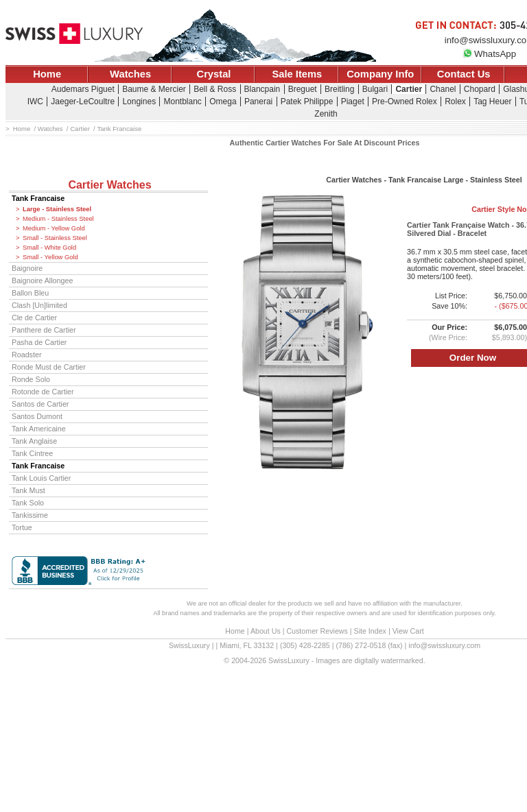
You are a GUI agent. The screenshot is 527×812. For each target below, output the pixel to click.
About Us (266, 631)
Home (47, 74)
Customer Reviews (317, 631)
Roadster (27, 355)
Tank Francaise (38, 198)
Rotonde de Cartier (43, 392)
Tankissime (30, 515)
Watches (130, 74)
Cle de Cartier (34, 318)
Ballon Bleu (30, 293)
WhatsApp (489, 54)
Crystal (214, 74)
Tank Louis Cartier (41, 478)
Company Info (380, 74)
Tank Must (28, 490)
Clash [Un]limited (39, 305)
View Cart (408, 631)
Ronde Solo (31, 379)
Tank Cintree (32, 453)
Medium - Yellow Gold (54, 228)
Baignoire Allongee (42, 280)
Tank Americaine (39, 429)
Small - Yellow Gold (50, 257)
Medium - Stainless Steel (58, 219)
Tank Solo (28, 503)
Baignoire (27, 268)
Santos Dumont (37, 416)
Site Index (370, 631)
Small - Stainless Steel (55, 238)
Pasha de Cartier (39, 342)
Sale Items (297, 74)
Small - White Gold (49, 248)
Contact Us (464, 74)
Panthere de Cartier (44, 330)
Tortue (22, 527)
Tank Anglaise (34, 441)
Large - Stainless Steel (57, 209)
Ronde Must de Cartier (49, 367)
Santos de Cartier (40, 404)
